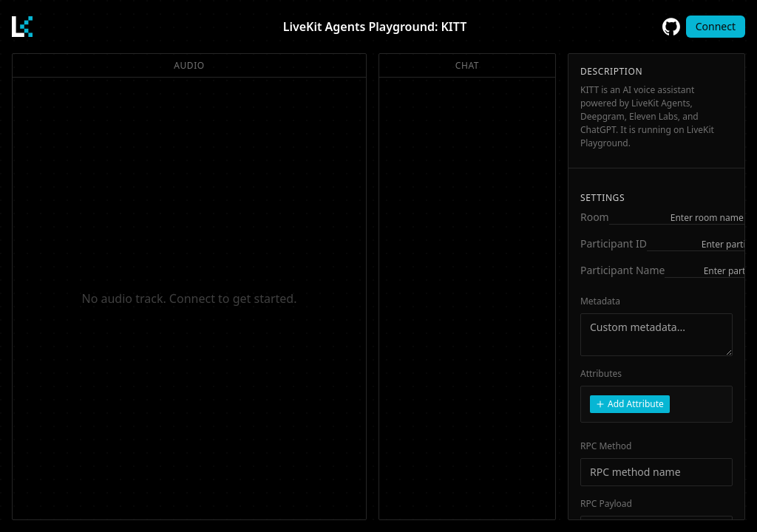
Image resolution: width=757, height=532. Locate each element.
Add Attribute (630, 404)
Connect (716, 26)
